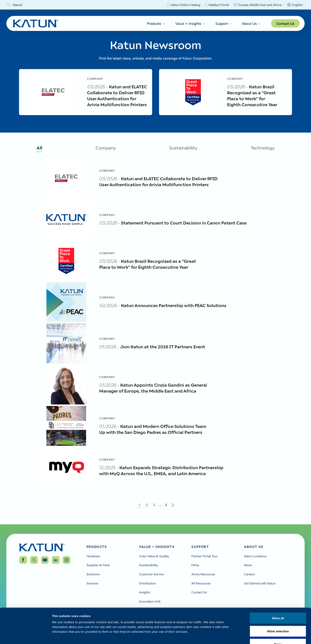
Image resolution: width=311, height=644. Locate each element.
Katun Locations (255, 556)
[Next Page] (173, 505)
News (248, 565)
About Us (251, 23)
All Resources (201, 583)
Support (224, 23)
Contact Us (285, 23)
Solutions (93, 574)
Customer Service (152, 574)
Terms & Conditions (278, 620)
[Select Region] (258, 5)
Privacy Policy (246, 620)
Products (156, 23)
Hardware (93, 556)
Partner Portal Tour (205, 556)
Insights (145, 592)
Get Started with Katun (260, 583)
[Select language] (296, 5)
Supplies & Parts (98, 565)
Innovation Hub (150, 601)
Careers (249, 574)
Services (92, 583)
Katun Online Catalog (183, 5)
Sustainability (148, 565)
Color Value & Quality (154, 556)
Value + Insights (190, 23)
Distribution (147, 583)
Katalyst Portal (217, 5)
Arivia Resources (203, 574)
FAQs (195, 565)
